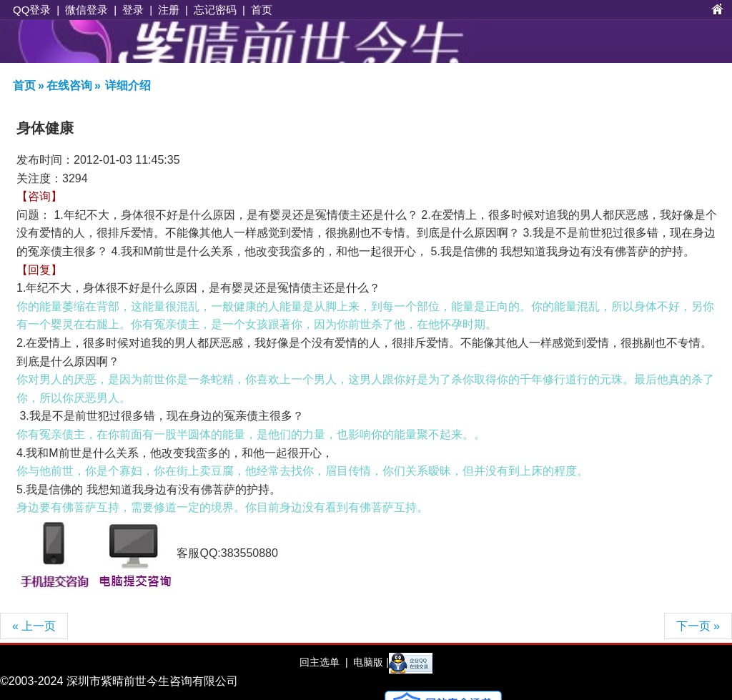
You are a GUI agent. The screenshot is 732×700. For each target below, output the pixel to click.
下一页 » (698, 626)
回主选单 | (323, 662)
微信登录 (86, 10)
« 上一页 (34, 626)
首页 (262, 10)
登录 (133, 10)
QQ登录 (32, 10)
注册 (169, 10)
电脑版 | (369, 662)
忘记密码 (215, 10)
